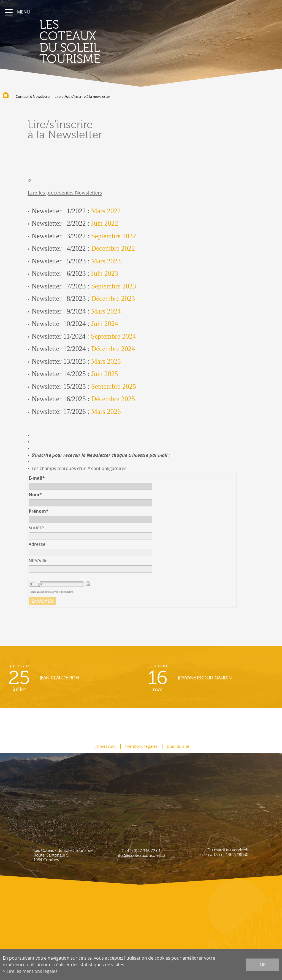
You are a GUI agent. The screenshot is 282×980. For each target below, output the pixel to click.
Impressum (105, 747)
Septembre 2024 (113, 336)
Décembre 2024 (113, 349)
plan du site (178, 747)
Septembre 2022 (114, 236)
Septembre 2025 (114, 386)
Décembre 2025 (113, 399)
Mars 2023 (106, 261)
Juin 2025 (105, 374)
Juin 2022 (105, 223)
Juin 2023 (105, 273)
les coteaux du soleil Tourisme (70, 42)
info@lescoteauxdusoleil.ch (141, 856)
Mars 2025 (106, 361)
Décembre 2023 (113, 299)
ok (263, 965)
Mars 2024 (106, 311)
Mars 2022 (106, 211)
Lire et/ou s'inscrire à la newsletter (82, 96)
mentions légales (141, 747)
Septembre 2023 (114, 286)
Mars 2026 (106, 411)
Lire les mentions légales (32, 971)
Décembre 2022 (113, 248)
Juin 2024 (105, 324)
